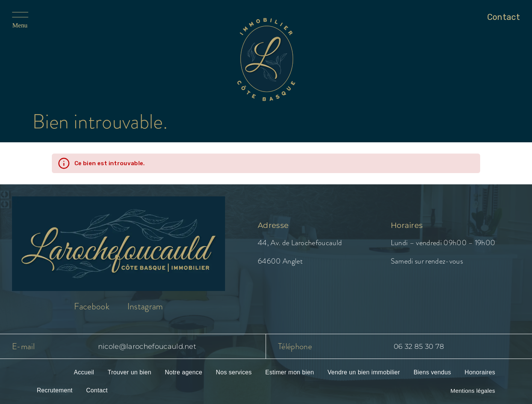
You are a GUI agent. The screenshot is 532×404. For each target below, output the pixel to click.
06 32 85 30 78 (419, 346)
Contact (97, 390)
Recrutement (55, 390)
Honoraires (480, 372)
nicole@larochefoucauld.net (147, 346)
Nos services (234, 372)
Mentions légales (473, 391)
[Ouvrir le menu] (31, 20)
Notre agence (184, 372)
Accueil (84, 372)
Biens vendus (432, 372)
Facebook (92, 306)
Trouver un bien (129, 372)
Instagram (145, 306)
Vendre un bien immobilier (364, 372)
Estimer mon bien (290, 372)
